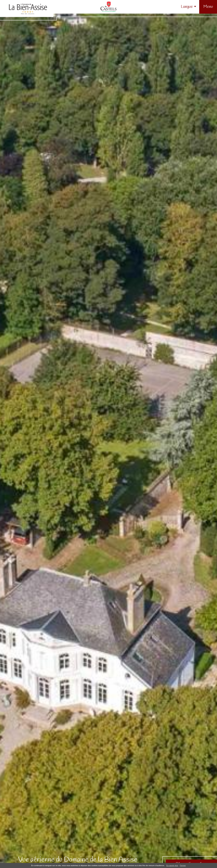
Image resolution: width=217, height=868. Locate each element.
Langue (187, 7)
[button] (208, 7)
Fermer (183, 865)
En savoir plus (172, 865)
